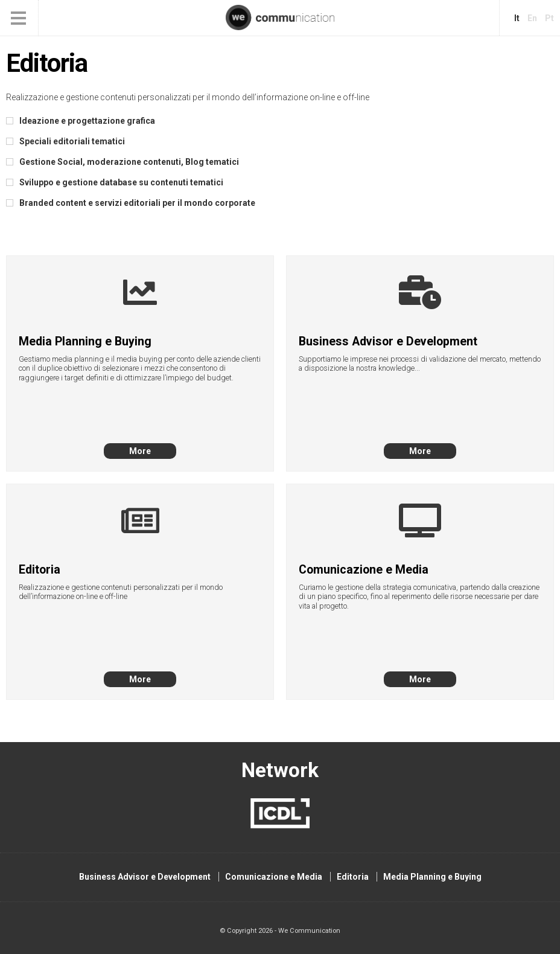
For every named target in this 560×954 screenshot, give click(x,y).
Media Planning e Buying (432, 877)
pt (549, 18)
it (517, 18)
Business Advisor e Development (145, 877)
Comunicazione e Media (274, 877)
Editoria (353, 877)
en (532, 18)
